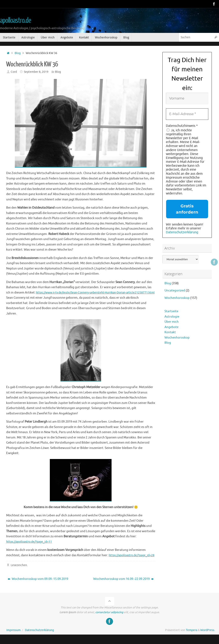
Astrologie (172, 317)
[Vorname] (187, 98)
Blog (18, 53)
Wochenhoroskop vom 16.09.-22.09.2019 (123, 584)
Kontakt (170, 332)
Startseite (171, 311)
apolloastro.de (16, 21)
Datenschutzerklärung (182, 232)
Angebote (171, 327)
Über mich (172, 322)
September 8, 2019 (36, 72)
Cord (14, 72)
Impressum (13, 635)
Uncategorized (175, 291)
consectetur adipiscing (109, 617)
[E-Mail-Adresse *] (187, 114)
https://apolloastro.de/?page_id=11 (31, 542)
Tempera (192, 635)
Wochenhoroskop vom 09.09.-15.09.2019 (38, 584)
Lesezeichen (19, 570)
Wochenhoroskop (177, 298)
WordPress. (208, 635)
